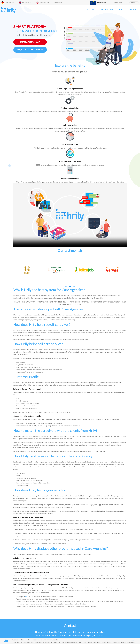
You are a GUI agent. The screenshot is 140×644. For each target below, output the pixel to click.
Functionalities (106, 10)
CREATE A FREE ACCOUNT (30, 42)
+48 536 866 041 (9, 3)
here (27, 559)
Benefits (90, 10)
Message (54, 607)
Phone (7, 624)
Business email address (13, 615)
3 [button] (74, 249)
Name (7, 607)
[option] (28, 232)
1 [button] (66, 249)
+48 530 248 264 (27, 3)
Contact (132, 10)
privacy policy (71, 632)
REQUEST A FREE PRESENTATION (30, 50)
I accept (132, 640)
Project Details (118, 3)
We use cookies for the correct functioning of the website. (35, 640)
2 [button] (70, 249)
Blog (121, 10)
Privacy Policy (86, 642)
